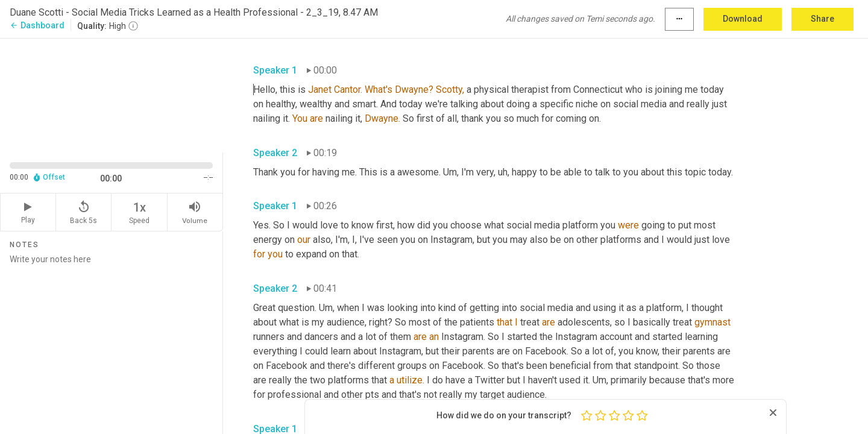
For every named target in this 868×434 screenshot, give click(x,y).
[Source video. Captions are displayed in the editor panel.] (112, 94)
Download (743, 19)
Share (822, 19)
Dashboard (37, 25)
